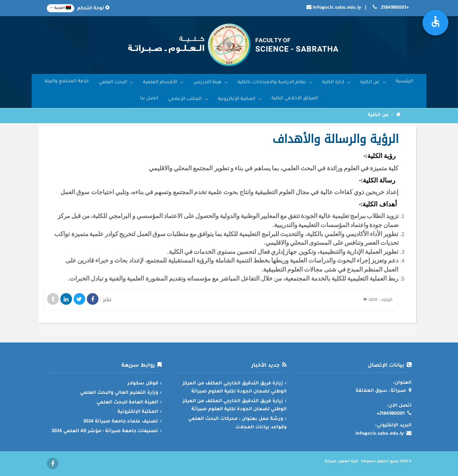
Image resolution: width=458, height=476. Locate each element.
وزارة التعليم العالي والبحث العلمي (119, 393)
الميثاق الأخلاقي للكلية (295, 99)
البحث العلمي (116, 82)
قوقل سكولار (143, 384)
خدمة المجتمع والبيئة (67, 82)
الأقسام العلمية (163, 82)
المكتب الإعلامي (188, 99)
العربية (61, 8)
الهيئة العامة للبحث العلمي (127, 403)
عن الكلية (373, 82)
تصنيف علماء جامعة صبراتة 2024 (121, 422)
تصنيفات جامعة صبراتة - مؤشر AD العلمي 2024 (105, 431)
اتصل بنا (149, 99)
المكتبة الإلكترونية (240, 99)
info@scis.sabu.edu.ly (337, 8)
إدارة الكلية (336, 82)
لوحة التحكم (93, 9)
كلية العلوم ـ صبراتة (341, 461)
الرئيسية (404, 82)
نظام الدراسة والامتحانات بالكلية (275, 82)
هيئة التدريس (210, 82)
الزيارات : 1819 (381, 300)
